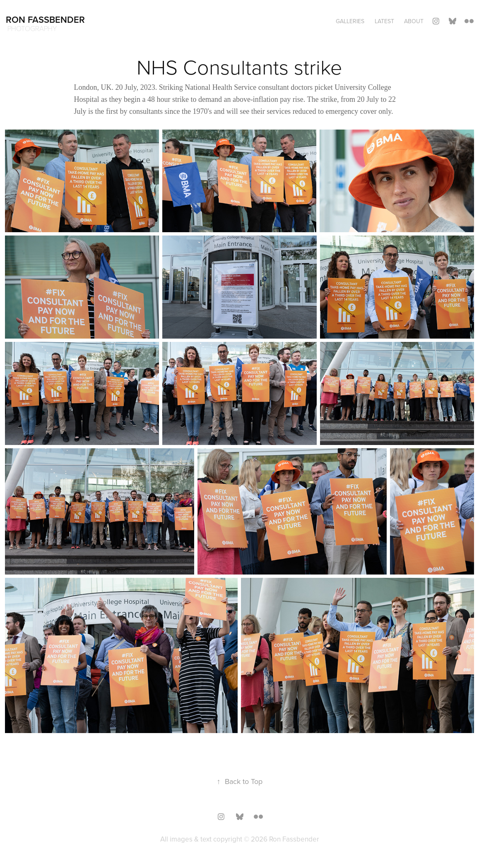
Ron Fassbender (45, 19)
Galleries (350, 21)
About (414, 21)
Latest (384, 21)
